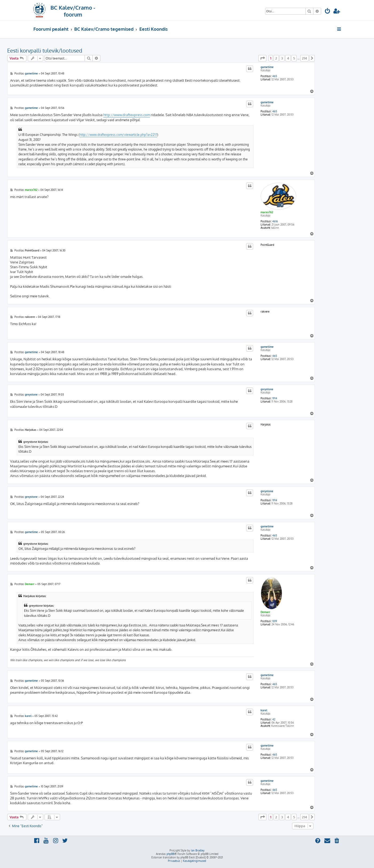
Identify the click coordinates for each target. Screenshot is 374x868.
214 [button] (304, 58)
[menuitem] (328, 12)
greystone (267, 389)
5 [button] (294, 58)
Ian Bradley (198, 850)
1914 (275, 398)
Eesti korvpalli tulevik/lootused (45, 50)
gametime (267, 67)
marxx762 (267, 212)
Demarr (265, 612)
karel (264, 710)
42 (274, 719)
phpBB (170, 854)
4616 (275, 221)
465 (275, 76)
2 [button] (276, 58)
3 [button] (282, 58)
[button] (262, 58)
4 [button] (288, 58)
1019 (275, 621)
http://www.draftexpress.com (127, 115)
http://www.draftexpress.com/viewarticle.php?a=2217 (118, 135)
